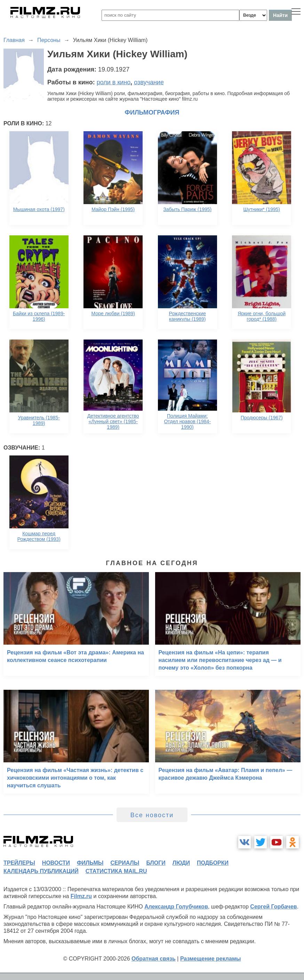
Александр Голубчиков (176, 907)
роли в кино (114, 82)
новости (56, 863)
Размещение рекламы (211, 959)
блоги (156, 863)
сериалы (125, 863)
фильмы (90, 863)
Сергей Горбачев (273, 907)
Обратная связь (154, 959)
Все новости (152, 815)
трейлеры (19, 863)
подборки (213, 863)
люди (181, 863)
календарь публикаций (41, 871)
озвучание (149, 82)
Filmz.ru (81, 896)
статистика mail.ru (116, 871)
